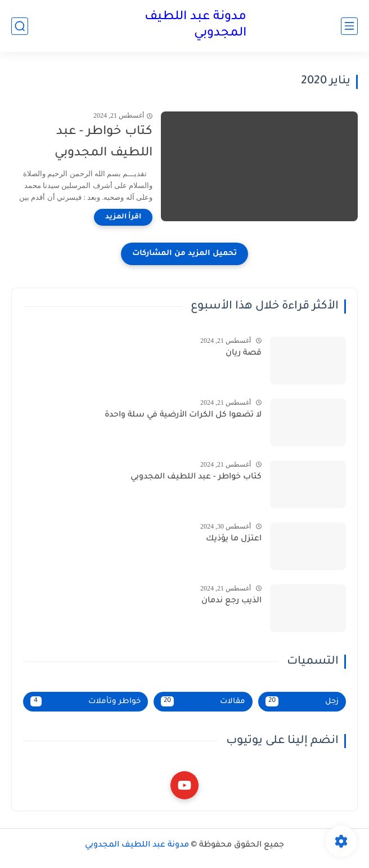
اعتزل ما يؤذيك (234, 539)
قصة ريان (244, 354)
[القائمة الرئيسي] (349, 26)
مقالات (203, 701)
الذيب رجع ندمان (231, 601)
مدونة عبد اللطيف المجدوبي (195, 26)
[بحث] (20, 26)
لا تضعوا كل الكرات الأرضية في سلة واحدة (183, 415)
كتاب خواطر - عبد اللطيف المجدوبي (103, 143)
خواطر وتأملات (85, 701)
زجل (302, 701)
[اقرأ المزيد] (123, 217)
